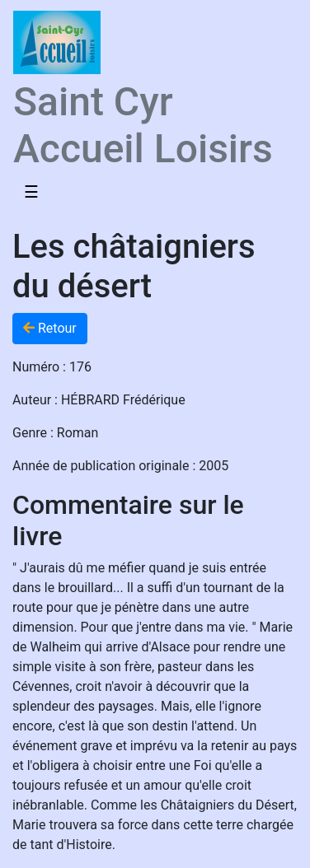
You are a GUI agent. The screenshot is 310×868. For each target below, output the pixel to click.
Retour (50, 328)
